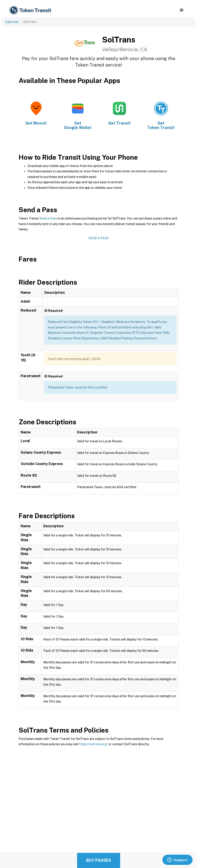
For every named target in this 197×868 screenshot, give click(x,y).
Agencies (12, 22)
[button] (182, 10)
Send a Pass (48, 218)
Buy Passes (99, 860)
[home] (31, 10)
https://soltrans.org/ (94, 744)
